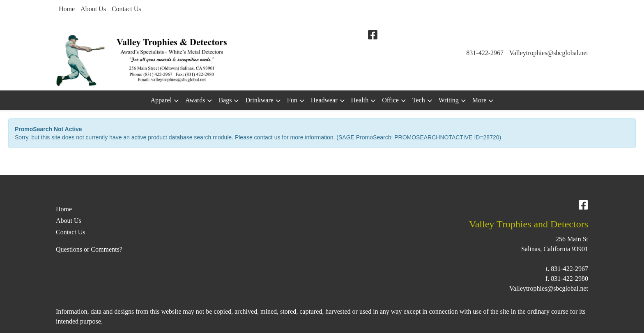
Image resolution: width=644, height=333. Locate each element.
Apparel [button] (161, 100)
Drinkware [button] (259, 100)
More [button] (480, 100)
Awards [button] (195, 100)
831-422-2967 (485, 53)
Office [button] (390, 100)
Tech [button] (419, 100)
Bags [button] (225, 100)
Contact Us (126, 9)
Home (67, 9)
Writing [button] (449, 100)
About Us (93, 9)
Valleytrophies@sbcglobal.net (549, 53)
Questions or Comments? (89, 249)
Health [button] (360, 100)
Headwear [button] (324, 100)
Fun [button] (292, 100)
